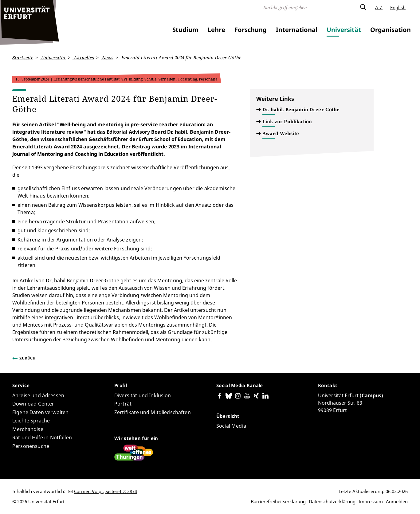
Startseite (23, 57)
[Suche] (311, 7)
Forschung (251, 30)
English (398, 7)
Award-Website (281, 133)
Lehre (216, 30)
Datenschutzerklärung (332, 501)
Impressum (371, 501)
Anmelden (397, 501)
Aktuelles (83, 57)
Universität (344, 30)
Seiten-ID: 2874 (121, 491)
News (107, 57)
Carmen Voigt (88, 491)
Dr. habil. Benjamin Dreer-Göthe (301, 109)
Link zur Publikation (287, 121)
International (297, 30)
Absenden (363, 7)
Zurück (27, 358)
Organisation (391, 30)
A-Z (379, 7)
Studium (185, 30)
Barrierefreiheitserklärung (278, 501)
